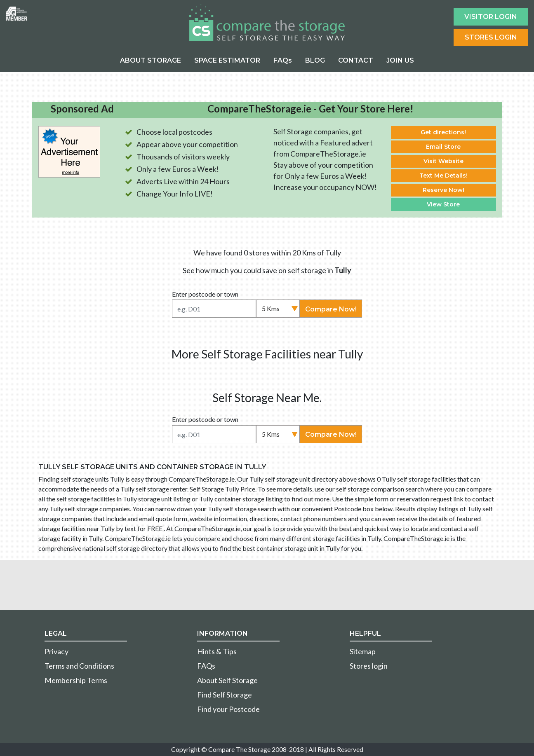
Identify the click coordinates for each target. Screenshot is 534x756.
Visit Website (443, 161)
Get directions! (443, 132)
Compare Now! (331, 309)
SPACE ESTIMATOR (227, 60)
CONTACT (356, 60)
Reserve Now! (443, 190)
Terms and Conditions (79, 666)
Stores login (369, 666)
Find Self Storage (225, 695)
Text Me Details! (443, 176)
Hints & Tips (217, 651)
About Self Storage (227, 680)
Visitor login (491, 17)
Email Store (443, 147)
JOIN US (400, 60)
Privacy (56, 651)
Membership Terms (76, 680)
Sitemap (363, 651)
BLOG (315, 60)
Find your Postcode (228, 709)
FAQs (283, 60)
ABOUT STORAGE (151, 60)
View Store (443, 204)
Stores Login (491, 37)
